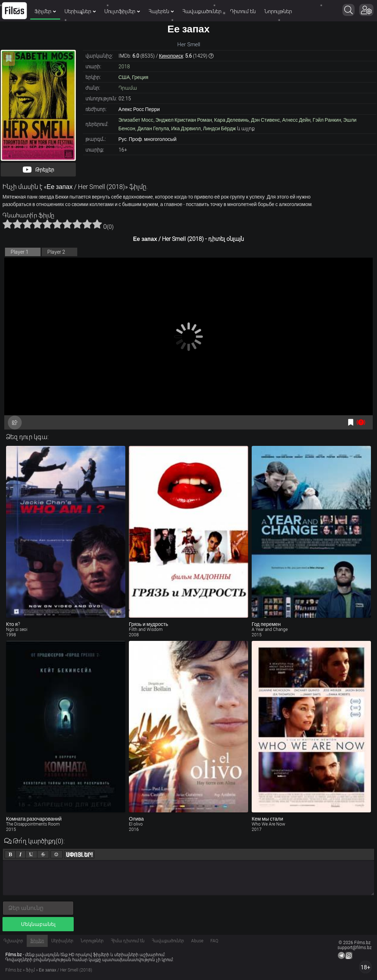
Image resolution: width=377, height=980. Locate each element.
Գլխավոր (13, 941)
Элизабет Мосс (136, 120)
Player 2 (56, 252)
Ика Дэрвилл (186, 128)
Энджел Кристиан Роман (184, 120)
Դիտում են (243, 11)
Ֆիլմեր (45, 11)
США (124, 77)
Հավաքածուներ (202, 11)
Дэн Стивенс (266, 120)
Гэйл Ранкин (327, 120)
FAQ (214, 941)
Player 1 (20, 252)
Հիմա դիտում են (128, 941)
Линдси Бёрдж (219, 128)
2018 (124, 67)
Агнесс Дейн (297, 120)
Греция (140, 77)
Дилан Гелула (153, 128)
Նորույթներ (278, 11)
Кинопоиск (171, 56)
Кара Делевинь (231, 120)
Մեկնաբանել (38, 924)
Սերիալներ (80, 11)
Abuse (197, 941)
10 (97, 224)
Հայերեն (161, 11)
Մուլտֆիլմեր (122, 11)
